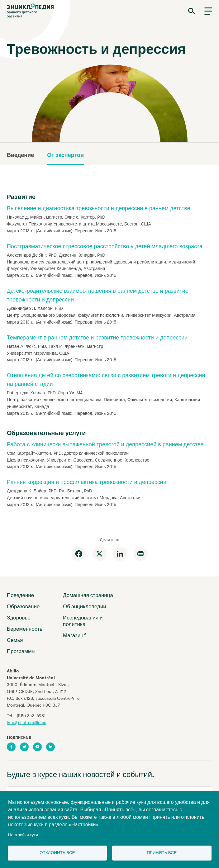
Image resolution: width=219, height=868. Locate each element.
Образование (23, 607)
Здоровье (19, 618)
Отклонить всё (57, 853)
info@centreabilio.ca (27, 723)
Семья (15, 640)
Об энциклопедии (85, 607)
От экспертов (65, 155)
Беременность (25, 629)
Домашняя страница (88, 595)
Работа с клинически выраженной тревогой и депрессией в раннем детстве (105, 444)
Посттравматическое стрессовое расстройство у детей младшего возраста (105, 246)
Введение (20, 155)
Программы (21, 651)
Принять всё (162, 853)
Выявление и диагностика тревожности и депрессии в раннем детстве (99, 208)
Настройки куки (23, 835)
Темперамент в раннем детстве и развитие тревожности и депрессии (97, 338)
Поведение (20, 595)
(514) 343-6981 (31, 716)
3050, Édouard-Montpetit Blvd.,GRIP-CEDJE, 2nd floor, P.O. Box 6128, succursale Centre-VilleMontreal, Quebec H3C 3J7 (43, 695)
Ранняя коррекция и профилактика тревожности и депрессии (87, 482)
